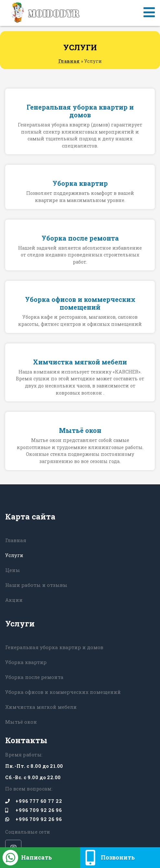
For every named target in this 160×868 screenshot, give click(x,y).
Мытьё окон (21, 722)
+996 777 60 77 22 (34, 801)
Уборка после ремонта (34, 677)
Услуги (14, 555)
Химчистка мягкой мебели (41, 707)
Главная (69, 61)
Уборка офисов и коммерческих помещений (63, 692)
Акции (14, 600)
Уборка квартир (26, 662)
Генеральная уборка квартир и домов (54, 647)
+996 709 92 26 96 (34, 810)
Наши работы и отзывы (36, 585)
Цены (13, 570)
